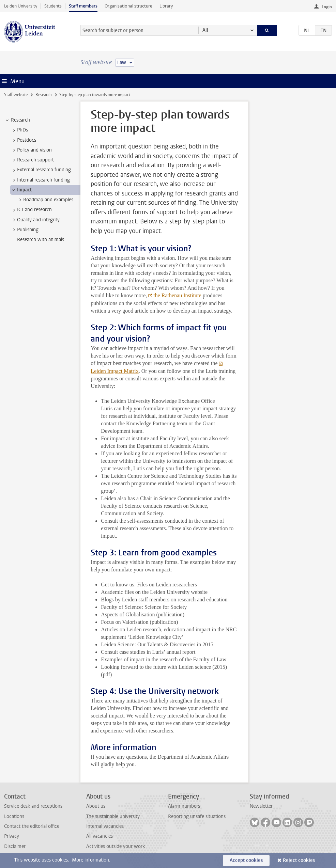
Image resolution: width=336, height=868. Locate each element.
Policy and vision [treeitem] (31, 150)
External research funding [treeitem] (41, 170)
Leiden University (21, 6)
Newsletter (261, 806)
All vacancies (100, 836)
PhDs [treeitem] (19, 130)
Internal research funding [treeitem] (40, 180)
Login (327, 7)
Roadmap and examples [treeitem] (45, 200)
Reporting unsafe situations (197, 816)
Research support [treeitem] (32, 160)
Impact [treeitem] (21, 190)
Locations (14, 816)
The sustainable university (113, 816)
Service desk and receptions (33, 806)
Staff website (16, 95)
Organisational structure (128, 6)
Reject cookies (299, 860)
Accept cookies (246, 860)
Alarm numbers (184, 806)
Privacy (12, 836)
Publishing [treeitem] (25, 230)
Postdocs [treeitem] (23, 140)
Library (166, 6)
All (205, 30)
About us (96, 806)
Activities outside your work (116, 846)
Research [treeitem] (17, 120)
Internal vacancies (105, 826)
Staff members (83, 6)
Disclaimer (15, 846)
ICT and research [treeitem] (31, 210)
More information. (91, 860)
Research (44, 95)
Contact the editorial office (32, 826)
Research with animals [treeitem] (41, 240)
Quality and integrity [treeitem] (35, 220)
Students (53, 6)
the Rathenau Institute (178, 295)
